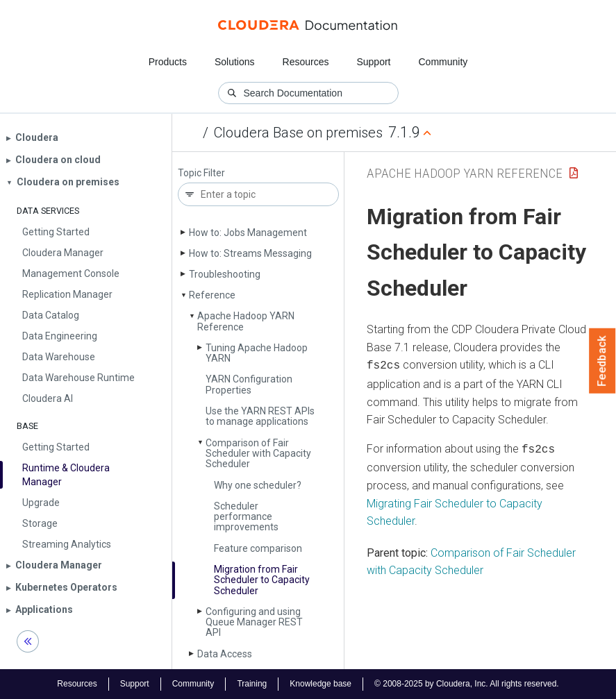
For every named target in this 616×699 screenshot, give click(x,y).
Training (252, 684)
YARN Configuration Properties (249, 384)
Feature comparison (258, 548)
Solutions (235, 62)
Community (443, 62)
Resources (306, 62)
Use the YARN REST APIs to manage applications (260, 416)
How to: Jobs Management (248, 233)
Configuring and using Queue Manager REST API (254, 622)
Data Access (225, 654)
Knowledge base (321, 684)
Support (373, 62)
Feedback (602, 361)
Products (168, 62)
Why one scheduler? (258, 485)
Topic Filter (201, 173)
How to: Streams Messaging (250, 253)
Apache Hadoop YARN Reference (246, 321)
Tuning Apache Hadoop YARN (257, 353)
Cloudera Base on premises (298, 133)
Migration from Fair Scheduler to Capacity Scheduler (262, 580)
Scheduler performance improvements (246, 517)
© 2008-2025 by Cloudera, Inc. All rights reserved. (467, 684)
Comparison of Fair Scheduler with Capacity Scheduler (258, 454)
